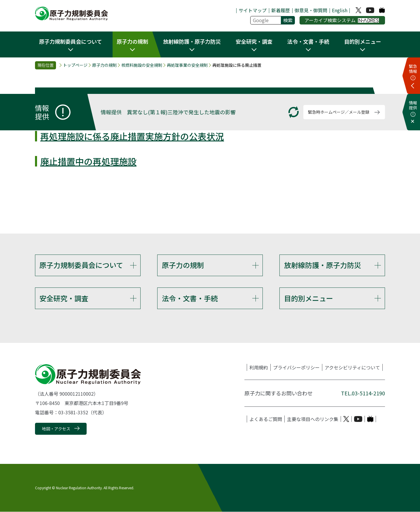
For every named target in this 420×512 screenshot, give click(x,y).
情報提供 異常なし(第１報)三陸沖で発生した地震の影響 (168, 112)
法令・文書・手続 (190, 298)
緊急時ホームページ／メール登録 (339, 112)
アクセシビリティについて (352, 368)
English (340, 10)
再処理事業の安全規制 (187, 65)
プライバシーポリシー (296, 368)
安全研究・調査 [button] (254, 41)
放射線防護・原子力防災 (323, 265)
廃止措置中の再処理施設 (88, 161)
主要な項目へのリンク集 (313, 419)
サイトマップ (253, 10)
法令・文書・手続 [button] (308, 41)
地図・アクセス (56, 429)
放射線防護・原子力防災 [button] (192, 41)
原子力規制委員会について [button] (70, 41)
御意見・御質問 (311, 10)
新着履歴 (281, 10)
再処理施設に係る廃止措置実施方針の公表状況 (132, 136)
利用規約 (259, 368)
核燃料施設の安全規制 (142, 65)
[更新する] (294, 112)
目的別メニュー (309, 298)
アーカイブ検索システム (342, 20)
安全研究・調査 (64, 298)
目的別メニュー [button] (363, 41)
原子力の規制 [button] (132, 41)
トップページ (75, 65)
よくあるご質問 (266, 419)
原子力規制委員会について (81, 265)
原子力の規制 (104, 65)
